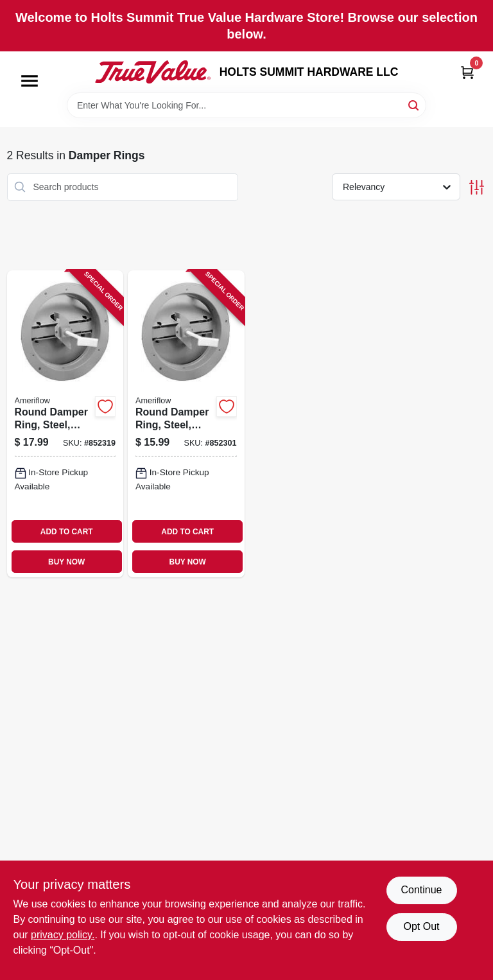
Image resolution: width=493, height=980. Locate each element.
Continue (421, 890)
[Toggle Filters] (477, 187)
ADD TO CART (67, 532)
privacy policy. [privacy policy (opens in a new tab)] (63, 935)
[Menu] (30, 81)
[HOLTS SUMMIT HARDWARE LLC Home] (153, 72)
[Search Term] (246, 105)
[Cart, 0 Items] (467, 72)
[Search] (414, 104)
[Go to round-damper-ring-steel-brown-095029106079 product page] (186, 424)
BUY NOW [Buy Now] (66, 562)
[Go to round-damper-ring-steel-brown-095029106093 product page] (65, 424)
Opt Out (421, 926)
